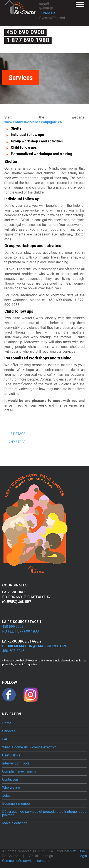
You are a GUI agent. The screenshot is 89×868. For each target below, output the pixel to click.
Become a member (17, 804)
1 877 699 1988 (28, 40)
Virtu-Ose (78, 851)
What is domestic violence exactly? (29, 747)
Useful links (11, 755)
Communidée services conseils (26, 861)
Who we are (11, 788)
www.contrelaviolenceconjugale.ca (33, 122)
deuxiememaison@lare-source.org (35, 646)
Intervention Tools (16, 763)
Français (48, 13)
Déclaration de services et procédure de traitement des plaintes (44, 813)
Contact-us (10, 780)
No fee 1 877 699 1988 (20, 631)
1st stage (17, 434)
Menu (80, 4)
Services (9, 731)
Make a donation (15, 823)
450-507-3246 (13, 651)
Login (83, 856)
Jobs (6, 796)
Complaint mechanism (19, 771)
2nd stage (17, 442)
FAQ (5, 739)
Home (7, 723)
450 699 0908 (25, 32)
